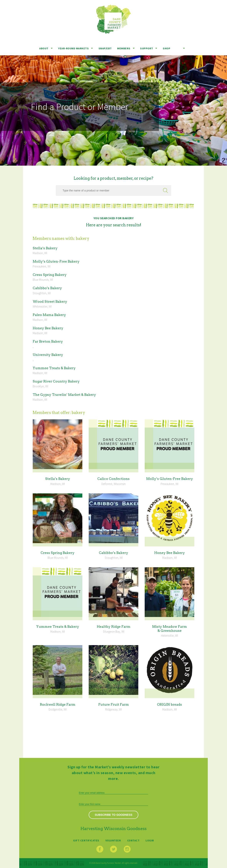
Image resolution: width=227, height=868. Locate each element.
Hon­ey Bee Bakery (48, 328)
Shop (166, 48)
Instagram (127, 849)
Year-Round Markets (73, 48)
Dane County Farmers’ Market (113, 19)
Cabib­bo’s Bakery (47, 288)
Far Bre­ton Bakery (48, 341)
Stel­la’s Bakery (45, 248)
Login (150, 840)
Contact (133, 840)
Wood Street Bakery (50, 301)
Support (147, 48)
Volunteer (113, 840)
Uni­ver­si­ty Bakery (48, 355)
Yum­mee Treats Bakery (54, 368)
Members (124, 48)
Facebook (100, 849)
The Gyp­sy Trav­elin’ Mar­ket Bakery (64, 395)
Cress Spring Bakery (50, 275)
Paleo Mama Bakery (49, 315)
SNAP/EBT (105, 48)
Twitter (113, 849)
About (44, 48)
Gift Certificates (86, 840)
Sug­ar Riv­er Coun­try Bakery (56, 381)
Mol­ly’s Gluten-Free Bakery (56, 261)
